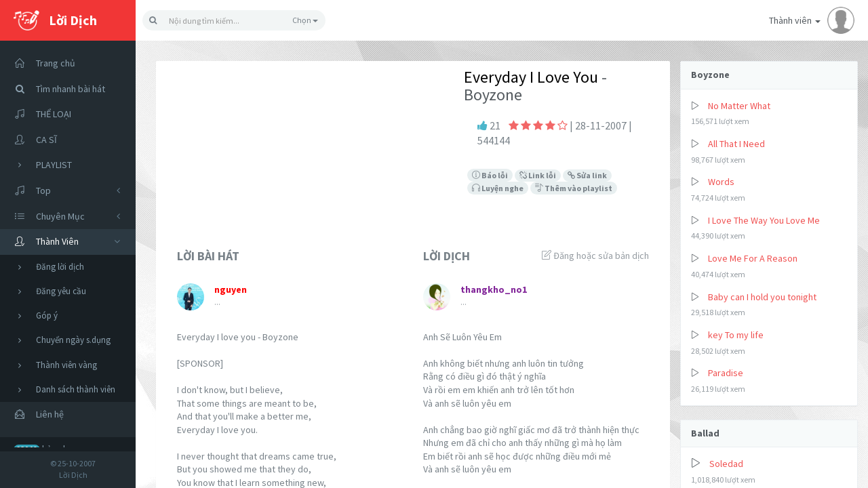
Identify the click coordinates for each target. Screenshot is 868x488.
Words (721, 182)
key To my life (736, 335)
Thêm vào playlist (574, 188)
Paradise (726, 373)
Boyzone (710, 75)
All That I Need (736, 144)
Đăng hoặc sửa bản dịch (595, 256)
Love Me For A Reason (753, 258)
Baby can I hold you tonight (762, 297)
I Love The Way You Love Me (764, 220)
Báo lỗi (490, 175)
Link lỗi (538, 175)
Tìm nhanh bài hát (56, 89)
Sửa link (587, 175)
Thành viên (812, 20)
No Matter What (739, 106)
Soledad (726, 464)
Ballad (705, 433)
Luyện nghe (498, 188)
